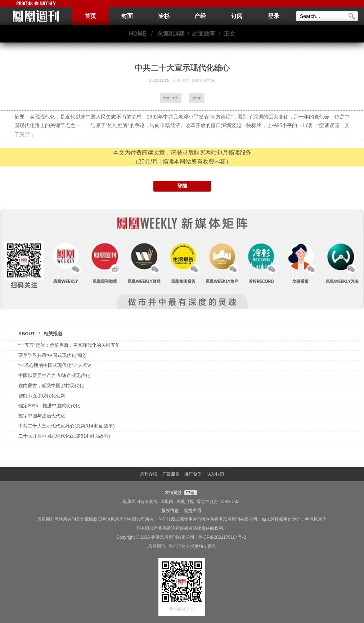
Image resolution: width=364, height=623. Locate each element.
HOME (138, 34)
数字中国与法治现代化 (42, 416)
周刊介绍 (149, 474)
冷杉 (164, 16)
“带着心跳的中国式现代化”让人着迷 (55, 365)
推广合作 (193, 474)
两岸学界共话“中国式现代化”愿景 (53, 355)
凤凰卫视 (185, 502)
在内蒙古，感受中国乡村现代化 (51, 386)
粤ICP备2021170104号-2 (222, 537)
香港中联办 (207, 502)
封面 (127, 16)
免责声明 (192, 511)
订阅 (237, 16)
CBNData (230, 502)
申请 (190, 493)
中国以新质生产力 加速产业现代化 (54, 375)
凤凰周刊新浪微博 (140, 502)
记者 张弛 (181, 80)
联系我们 (215, 474)
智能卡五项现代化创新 (42, 396)
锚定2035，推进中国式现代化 (49, 406)
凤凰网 (167, 502)
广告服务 (171, 474)
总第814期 (171, 34)
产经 (200, 16)
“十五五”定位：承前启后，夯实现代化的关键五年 (69, 345)
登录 (274, 16)
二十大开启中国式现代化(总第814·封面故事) (64, 436)
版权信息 (170, 511)
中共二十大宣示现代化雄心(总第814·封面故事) (66, 426)
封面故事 (204, 34)
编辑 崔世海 (205, 80)
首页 (90, 16)
